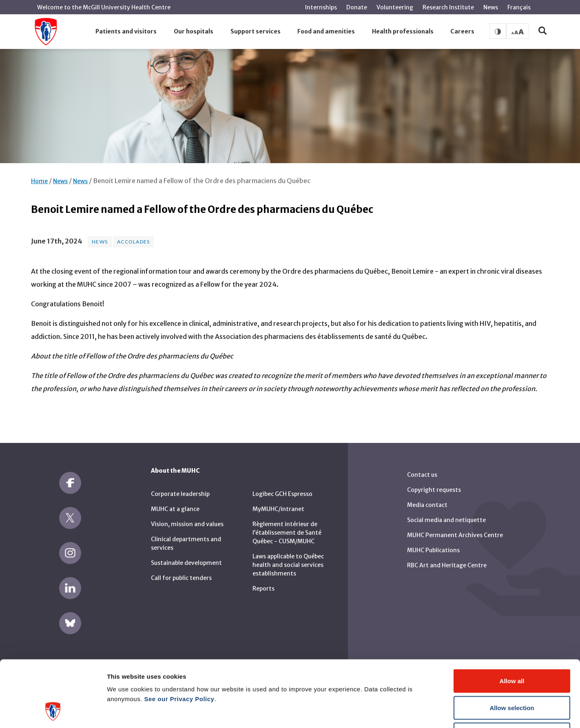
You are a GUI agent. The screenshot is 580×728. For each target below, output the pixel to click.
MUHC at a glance (175, 509)
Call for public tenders (181, 578)
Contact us (422, 475)
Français (519, 7)
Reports (263, 589)
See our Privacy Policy (179, 639)
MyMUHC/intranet (278, 509)
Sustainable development (186, 563)
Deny (512, 674)
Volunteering (395, 7)
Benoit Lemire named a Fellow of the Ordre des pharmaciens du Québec (202, 181)
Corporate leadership (180, 494)
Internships (321, 7)
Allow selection (512, 648)
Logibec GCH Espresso (282, 494)
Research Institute (448, 7)
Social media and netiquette (446, 520)
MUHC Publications (433, 550)
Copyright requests (434, 490)
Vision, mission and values (187, 524)
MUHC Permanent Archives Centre (455, 535)
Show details (428, 712)
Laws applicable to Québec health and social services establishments (288, 565)
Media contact (427, 505)
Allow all (512, 621)
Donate (357, 7)
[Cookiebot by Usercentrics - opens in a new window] (53, 712)
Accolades (133, 242)
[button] (126, 32)
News (491, 7)
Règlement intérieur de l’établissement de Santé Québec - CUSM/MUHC (287, 533)
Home (39, 181)
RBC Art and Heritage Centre (447, 565)
